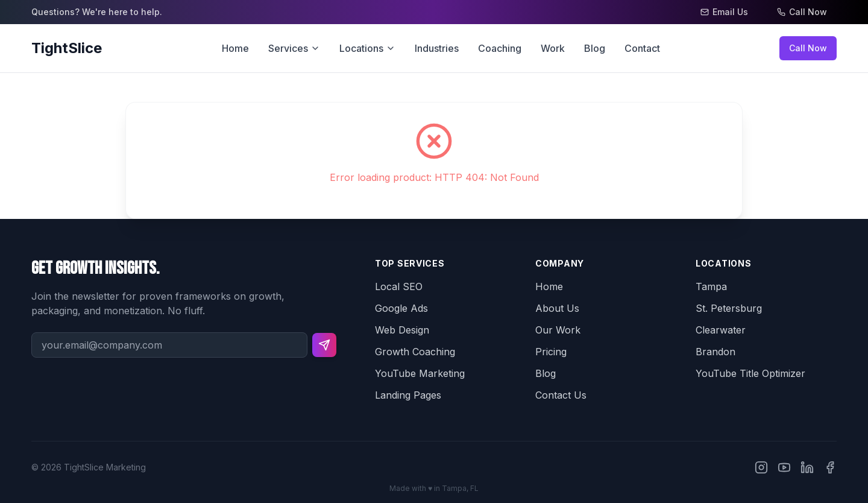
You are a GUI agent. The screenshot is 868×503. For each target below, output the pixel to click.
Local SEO (399, 286)
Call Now (808, 48)
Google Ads (401, 308)
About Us (557, 308)
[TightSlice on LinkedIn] (807, 467)
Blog (595, 48)
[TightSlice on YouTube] (784, 467)
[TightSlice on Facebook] (830, 467)
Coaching (500, 48)
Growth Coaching (415, 352)
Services (294, 48)
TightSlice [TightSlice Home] (67, 48)
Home (235, 48)
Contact (642, 48)
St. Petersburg (729, 308)
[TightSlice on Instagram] (761, 467)
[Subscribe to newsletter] (324, 345)
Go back (152, 80)
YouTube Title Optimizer (750, 373)
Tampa (711, 286)
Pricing (551, 352)
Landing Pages (408, 395)
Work (553, 48)
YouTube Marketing (420, 373)
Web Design (402, 330)
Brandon (715, 352)
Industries (437, 48)
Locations (367, 48)
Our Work (558, 330)
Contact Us (561, 395)
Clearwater (721, 330)
